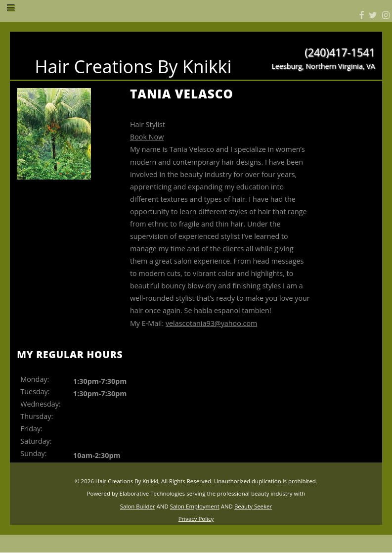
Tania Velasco (182, 94)
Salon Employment (195, 506)
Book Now (147, 137)
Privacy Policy (196, 519)
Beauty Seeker (253, 506)
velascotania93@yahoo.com (211, 323)
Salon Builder (138, 506)
